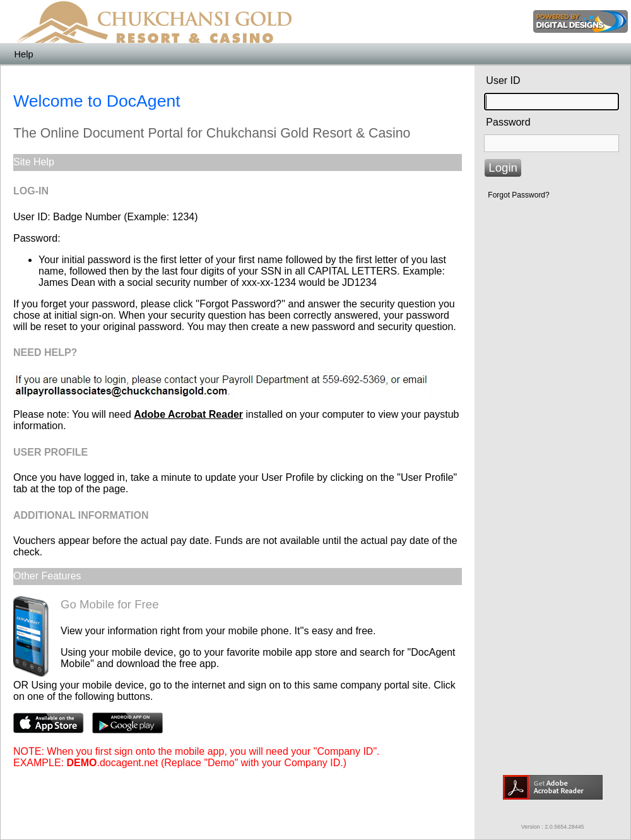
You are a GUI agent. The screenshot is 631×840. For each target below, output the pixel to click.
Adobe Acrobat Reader (188, 414)
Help (23, 54)
